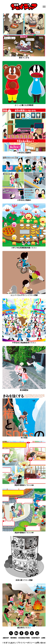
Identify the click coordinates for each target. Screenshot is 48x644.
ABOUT (7, 638)
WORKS (14, 638)
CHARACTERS (25, 638)
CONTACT (36, 638)
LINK (43, 638)
